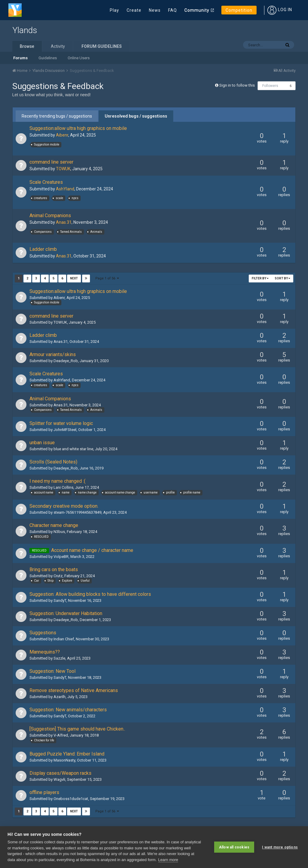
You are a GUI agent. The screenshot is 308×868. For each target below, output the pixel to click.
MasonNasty (64, 760)
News (155, 10)
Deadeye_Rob (66, 361)
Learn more (168, 860)
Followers (270, 86)
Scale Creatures (46, 182)
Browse (27, 46)
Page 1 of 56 (107, 278)
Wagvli (59, 779)
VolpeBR (61, 557)
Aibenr (62, 135)
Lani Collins (63, 487)
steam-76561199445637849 (77, 512)
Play (114, 10)
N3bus (59, 532)
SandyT (60, 600)
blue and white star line (73, 449)
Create (134, 10)
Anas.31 (64, 222)
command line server (51, 162)
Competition (239, 10)
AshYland (65, 189)
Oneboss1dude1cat (71, 799)
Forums (20, 58)
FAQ (172, 10)
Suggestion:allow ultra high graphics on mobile (78, 128)
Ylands (25, 30)
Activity (58, 46)
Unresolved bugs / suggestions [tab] (136, 116)
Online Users (79, 58)
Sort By (282, 278)
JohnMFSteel (65, 430)
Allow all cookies (234, 847)
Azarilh (60, 697)
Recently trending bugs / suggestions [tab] (57, 116)
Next (74, 278)
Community (197, 10)
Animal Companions (50, 215)
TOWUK (63, 169)
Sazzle (59, 658)
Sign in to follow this (237, 85)
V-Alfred (61, 735)
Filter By (260, 278)
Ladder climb (43, 249)
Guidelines (48, 58)
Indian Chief (64, 639)
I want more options (280, 847)
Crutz (58, 576)
